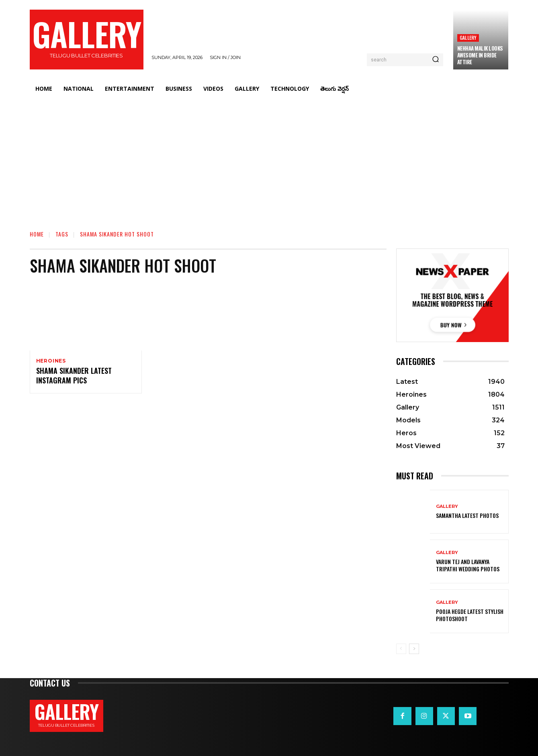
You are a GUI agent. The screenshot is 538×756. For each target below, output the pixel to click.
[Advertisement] (269, 159)
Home (37, 234)
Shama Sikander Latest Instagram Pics (74, 376)
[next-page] (414, 649)
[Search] (436, 60)
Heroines (51, 361)
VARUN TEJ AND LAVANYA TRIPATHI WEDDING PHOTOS (468, 565)
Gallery (468, 38)
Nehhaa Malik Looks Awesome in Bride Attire (480, 55)
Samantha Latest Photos (467, 515)
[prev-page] (401, 649)
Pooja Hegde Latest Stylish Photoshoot (470, 615)
